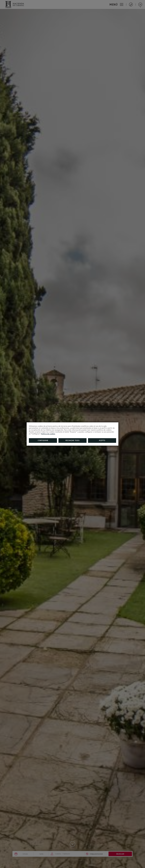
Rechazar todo (72, 441)
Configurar (43, 441)
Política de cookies (48, 434)
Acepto (102, 441)
